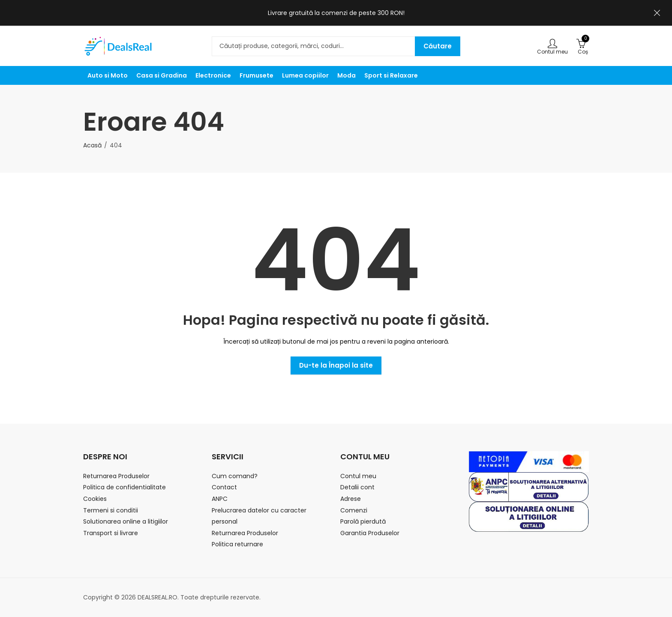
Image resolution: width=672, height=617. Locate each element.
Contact (224, 487)
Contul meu (358, 476)
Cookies (95, 499)
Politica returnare (237, 544)
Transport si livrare (111, 533)
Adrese (351, 499)
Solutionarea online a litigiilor (126, 521)
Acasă (92, 145)
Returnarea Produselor (116, 476)
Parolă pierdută (363, 521)
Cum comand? (235, 476)
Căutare (438, 46)
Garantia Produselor (370, 533)
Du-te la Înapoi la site (336, 365)
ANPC (220, 499)
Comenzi (354, 510)
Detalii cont (357, 487)
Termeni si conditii (111, 510)
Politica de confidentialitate (124, 487)
